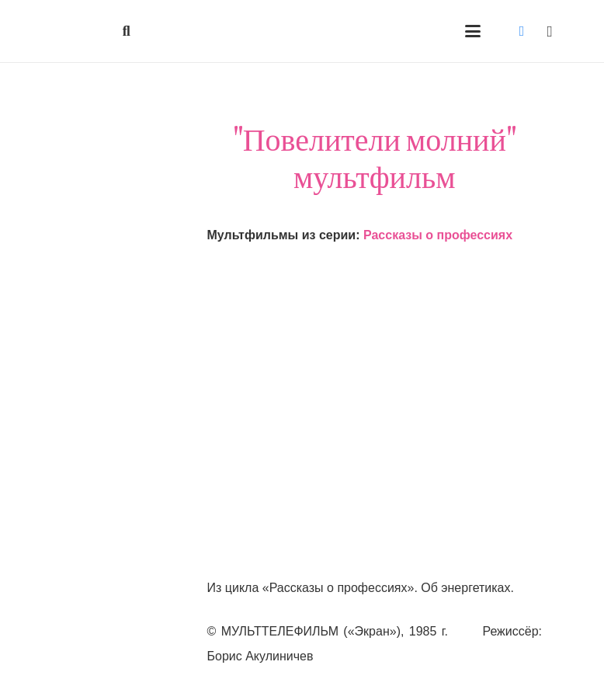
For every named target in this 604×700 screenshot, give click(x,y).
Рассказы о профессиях (438, 235)
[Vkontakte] (522, 31)
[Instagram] (550, 31)
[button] (127, 31)
